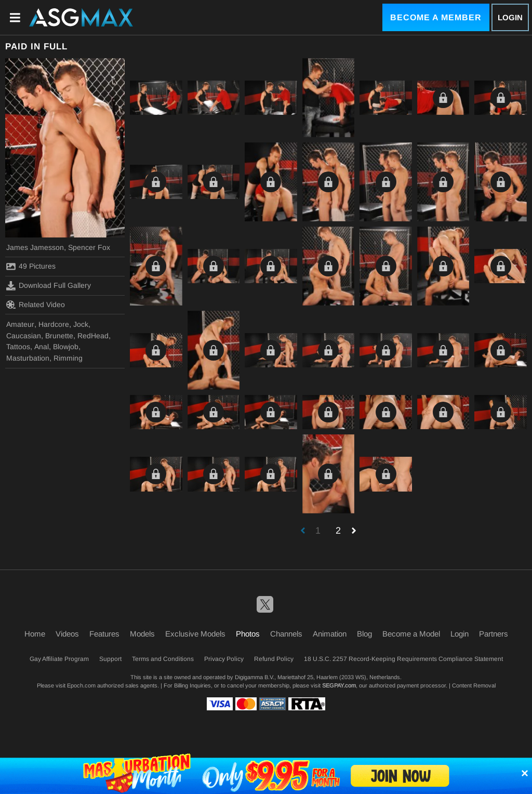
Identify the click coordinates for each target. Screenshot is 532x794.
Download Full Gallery (49, 286)
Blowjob (66, 347)
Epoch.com (81, 685)
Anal (42, 347)
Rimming (68, 358)
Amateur (20, 324)
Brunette (59, 336)
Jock (81, 324)
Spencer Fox (89, 247)
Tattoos (18, 347)
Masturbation (28, 358)
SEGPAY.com (339, 685)
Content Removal (474, 685)
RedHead (93, 336)
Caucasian (24, 336)
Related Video (36, 305)
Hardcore (54, 324)
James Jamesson (35, 247)
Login (510, 17)
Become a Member (436, 17)
